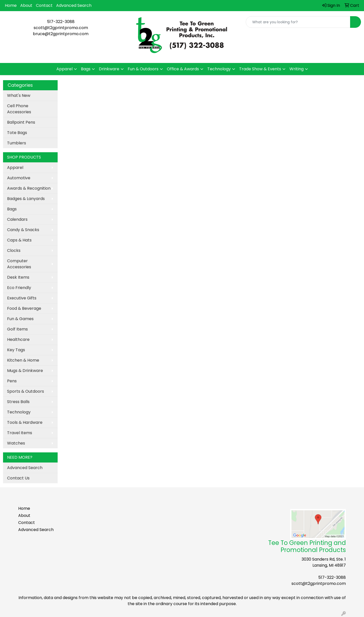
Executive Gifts (22, 298)
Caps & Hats (19, 240)
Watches (16, 443)
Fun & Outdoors (143, 69)
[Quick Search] (298, 22)
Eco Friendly (19, 288)
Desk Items (18, 277)
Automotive (19, 178)
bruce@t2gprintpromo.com (61, 34)
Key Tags (16, 350)
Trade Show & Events (260, 69)
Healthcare (18, 339)
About (26, 5)
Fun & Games (20, 319)
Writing (297, 69)
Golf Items (17, 329)
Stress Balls (18, 402)
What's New (19, 95)
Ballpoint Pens (21, 122)
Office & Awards (183, 69)
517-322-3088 (61, 22)
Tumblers (17, 143)
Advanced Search (74, 5)
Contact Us (18, 478)
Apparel (64, 69)
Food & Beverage (24, 308)
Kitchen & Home (23, 360)
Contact (44, 5)
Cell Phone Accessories (19, 109)
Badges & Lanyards (26, 199)
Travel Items (20, 433)
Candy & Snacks (23, 230)
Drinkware (109, 69)
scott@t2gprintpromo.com (61, 28)
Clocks (14, 250)
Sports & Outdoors (26, 391)
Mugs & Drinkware (25, 371)
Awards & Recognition (29, 188)
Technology (219, 69)
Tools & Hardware (25, 422)
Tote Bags (17, 133)
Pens (12, 381)
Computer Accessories (19, 264)
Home (11, 5)
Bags (86, 69)
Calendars (17, 219)
